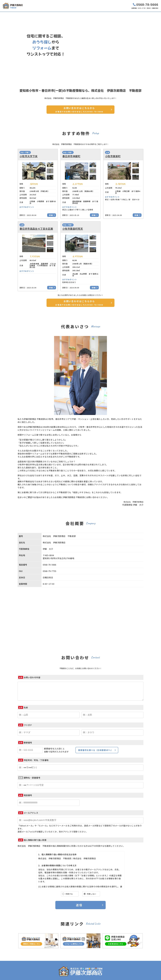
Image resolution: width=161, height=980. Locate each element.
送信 (79, 905)
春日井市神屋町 (71, 156)
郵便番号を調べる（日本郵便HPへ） (96, 750)
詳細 (51, 215)
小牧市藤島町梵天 (73, 229)
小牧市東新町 (113, 156)
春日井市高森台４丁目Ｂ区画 (36, 229)
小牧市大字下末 (29, 156)
